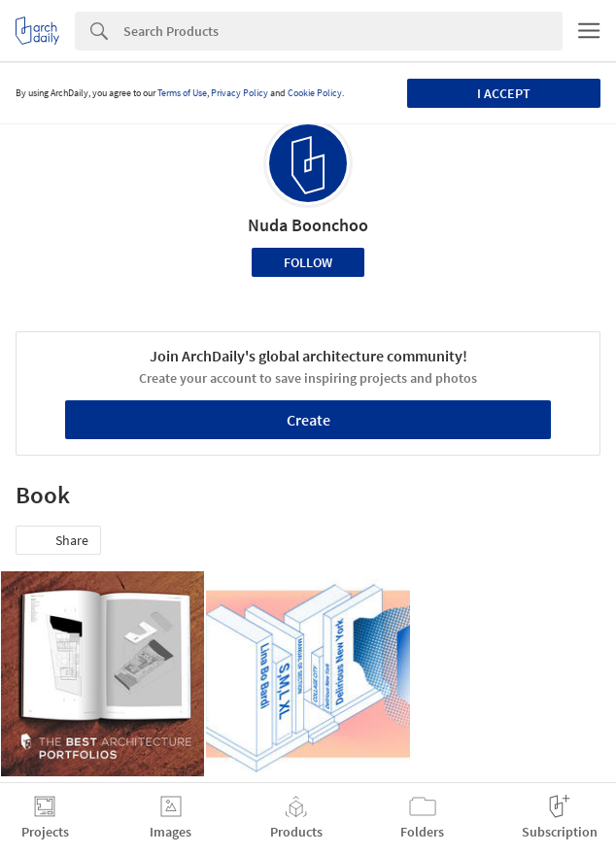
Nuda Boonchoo (308, 225)
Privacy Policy (240, 93)
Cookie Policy (315, 93)
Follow (308, 262)
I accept (504, 93)
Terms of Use (182, 93)
